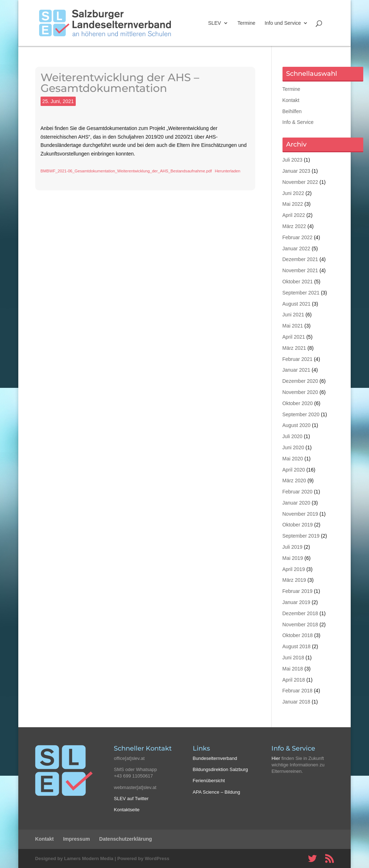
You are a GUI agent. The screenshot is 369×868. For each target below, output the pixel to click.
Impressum (77, 839)
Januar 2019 (296, 602)
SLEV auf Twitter (131, 799)
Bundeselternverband (215, 758)
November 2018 (300, 625)
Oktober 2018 (298, 635)
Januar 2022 (296, 249)
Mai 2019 (293, 558)
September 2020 (301, 414)
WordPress (157, 858)
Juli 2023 (293, 160)
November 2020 (300, 392)
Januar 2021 (296, 370)
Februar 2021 (298, 359)
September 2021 (301, 293)
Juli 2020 (293, 436)
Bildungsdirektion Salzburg (220, 769)
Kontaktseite (127, 810)
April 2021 (294, 337)
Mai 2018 (293, 669)
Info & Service (298, 122)
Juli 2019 (293, 547)
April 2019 (294, 569)
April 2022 (294, 215)
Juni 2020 (293, 447)
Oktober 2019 (298, 525)
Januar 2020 (296, 503)
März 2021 (294, 348)
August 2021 (297, 304)
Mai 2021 (293, 326)
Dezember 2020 (300, 381)
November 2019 (300, 514)
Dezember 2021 (300, 259)
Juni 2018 (293, 658)
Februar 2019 (298, 591)
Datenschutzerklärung (125, 839)
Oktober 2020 (298, 403)
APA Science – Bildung (216, 792)
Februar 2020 (298, 492)
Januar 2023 (296, 171)
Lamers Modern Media (89, 858)
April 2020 (294, 470)
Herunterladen (227, 171)
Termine (246, 23)
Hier (276, 758)
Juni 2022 (293, 193)
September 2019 (301, 536)
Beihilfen (292, 111)
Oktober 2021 (298, 282)
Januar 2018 (296, 702)
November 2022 (300, 182)
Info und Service (283, 23)
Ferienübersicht (209, 781)
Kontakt (291, 100)
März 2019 (294, 580)
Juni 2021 (293, 315)
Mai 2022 (293, 204)
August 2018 (297, 646)
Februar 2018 (298, 691)
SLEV (215, 23)
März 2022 (294, 226)
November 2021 (300, 270)
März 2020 (294, 481)
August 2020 (297, 425)
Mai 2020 (293, 459)
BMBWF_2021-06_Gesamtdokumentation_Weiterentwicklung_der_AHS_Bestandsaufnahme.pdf (126, 171)
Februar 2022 (298, 237)
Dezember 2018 (300, 613)
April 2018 (294, 680)
